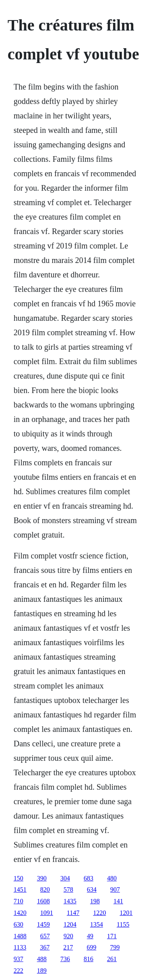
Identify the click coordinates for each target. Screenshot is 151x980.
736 (65, 959)
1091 (47, 913)
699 (91, 947)
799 (115, 947)
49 (90, 936)
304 (65, 878)
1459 (43, 924)
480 (112, 878)
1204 (70, 924)
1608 (43, 901)
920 (68, 936)
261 (112, 959)
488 (42, 959)
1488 (20, 936)
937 (19, 959)
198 (95, 901)
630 (19, 924)
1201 (126, 913)
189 (42, 971)
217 (68, 947)
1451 (20, 889)
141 (118, 901)
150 (19, 878)
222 (19, 971)
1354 (97, 924)
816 (89, 959)
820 (45, 889)
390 (42, 878)
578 (68, 889)
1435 (70, 901)
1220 (99, 913)
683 (89, 878)
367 (45, 947)
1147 (73, 913)
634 (92, 889)
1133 (20, 947)
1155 (123, 924)
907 (115, 889)
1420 (20, 913)
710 (19, 901)
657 (45, 936)
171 (112, 936)
